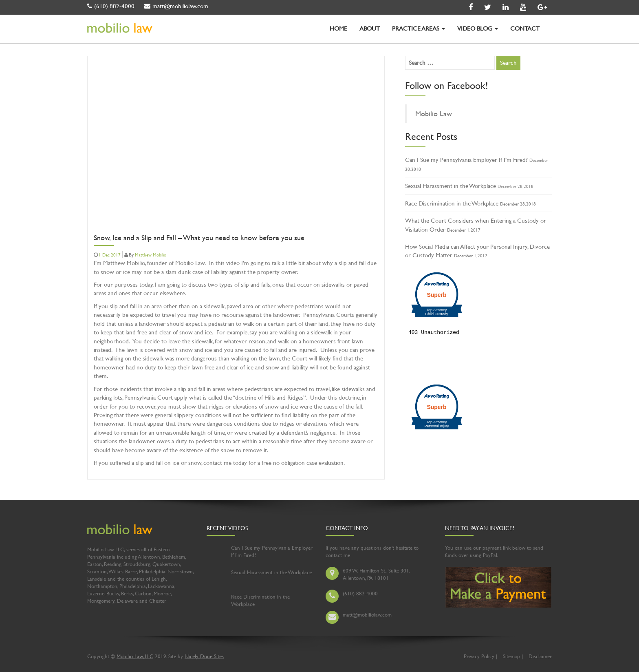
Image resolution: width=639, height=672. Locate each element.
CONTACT (525, 28)
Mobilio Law (434, 114)
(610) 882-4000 (111, 6)
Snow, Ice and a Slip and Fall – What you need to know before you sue (199, 238)
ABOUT (370, 28)
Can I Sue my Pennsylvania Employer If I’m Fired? (466, 160)
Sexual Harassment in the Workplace (451, 186)
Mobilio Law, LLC (135, 656)
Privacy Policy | (480, 656)
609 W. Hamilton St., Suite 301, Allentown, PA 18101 (376, 574)
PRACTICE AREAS (419, 28)
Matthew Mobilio (151, 255)
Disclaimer (540, 656)
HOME (338, 28)
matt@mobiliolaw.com (176, 6)
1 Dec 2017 (110, 255)
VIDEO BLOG (478, 28)
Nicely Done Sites (204, 656)
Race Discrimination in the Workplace (452, 203)
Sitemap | (513, 656)
